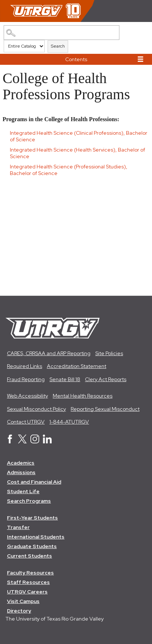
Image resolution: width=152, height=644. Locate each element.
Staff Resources (28, 582)
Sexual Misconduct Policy (36, 409)
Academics (21, 463)
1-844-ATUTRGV (69, 422)
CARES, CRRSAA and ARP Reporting (49, 353)
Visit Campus (23, 601)
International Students (36, 537)
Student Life (23, 491)
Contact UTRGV (26, 422)
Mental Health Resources (83, 396)
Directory (19, 611)
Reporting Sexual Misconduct (105, 409)
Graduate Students (32, 546)
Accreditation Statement (77, 366)
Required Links (25, 366)
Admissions (21, 472)
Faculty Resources (30, 573)
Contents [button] (76, 59)
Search (58, 46)
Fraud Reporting (26, 379)
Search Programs (29, 501)
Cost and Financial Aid (34, 482)
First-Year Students (32, 518)
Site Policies (109, 353)
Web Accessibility (27, 396)
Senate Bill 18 (65, 379)
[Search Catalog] (61, 33)
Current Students (29, 556)
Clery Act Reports (106, 379)
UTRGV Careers (27, 592)
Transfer (18, 527)
